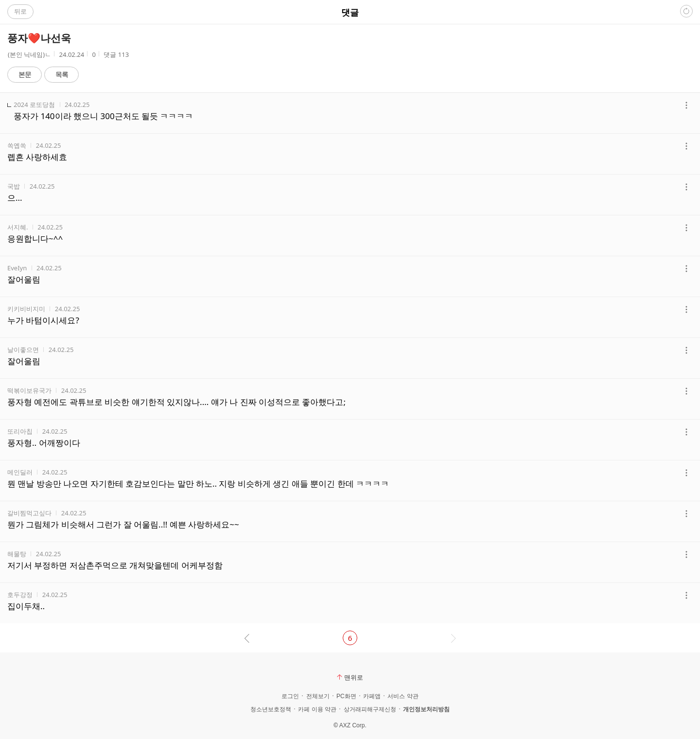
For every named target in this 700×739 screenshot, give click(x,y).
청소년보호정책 (271, 709)
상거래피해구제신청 (370, 709)
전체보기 (318, 696)
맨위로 (350, 677)
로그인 (290, 696)
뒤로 (20, 11)
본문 (25, 74)
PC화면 (346, 696)
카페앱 (372, 696)
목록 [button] (62, 74)
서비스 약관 (403, 696)
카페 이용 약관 (317, 709)
